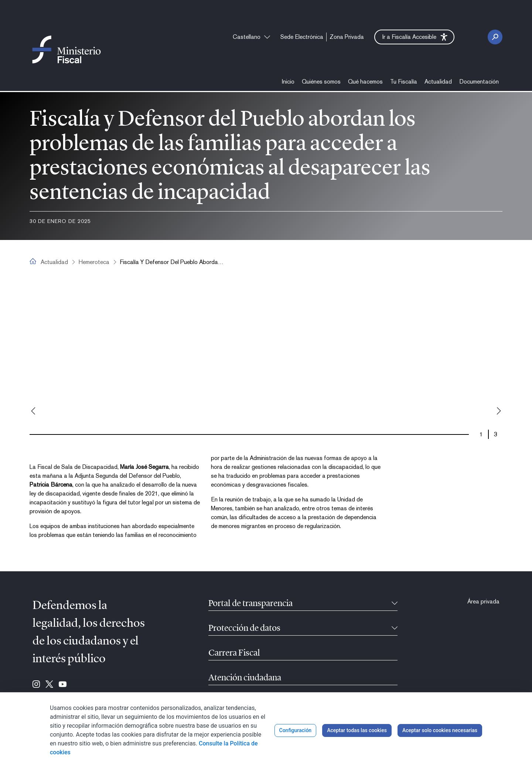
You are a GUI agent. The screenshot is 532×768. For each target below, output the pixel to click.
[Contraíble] (395, 604)
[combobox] (251, 37)
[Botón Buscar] (495, 37)
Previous (33, 411)
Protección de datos (244, 629)
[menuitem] (302, 37)
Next (499, 411)
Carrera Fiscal (234, 653)
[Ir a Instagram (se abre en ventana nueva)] (36, 685)
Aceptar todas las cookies (357, 730)
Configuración (296, 730)
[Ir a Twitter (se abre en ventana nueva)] (49, 685)
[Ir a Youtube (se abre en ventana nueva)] (63, 685)
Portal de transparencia (250, 604)
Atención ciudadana (245, 678)
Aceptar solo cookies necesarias (440, 730)
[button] (414, 37)
